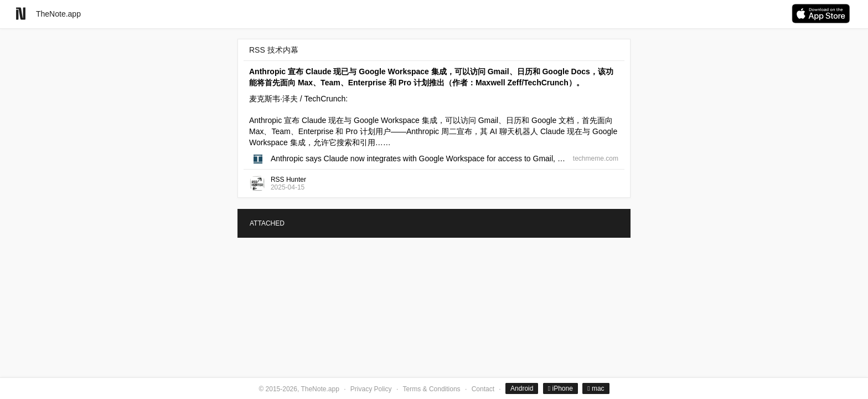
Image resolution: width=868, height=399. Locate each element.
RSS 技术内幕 (274, 50)
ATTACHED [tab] (267, 223)
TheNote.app (58, 14)
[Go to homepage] (21, 14)
